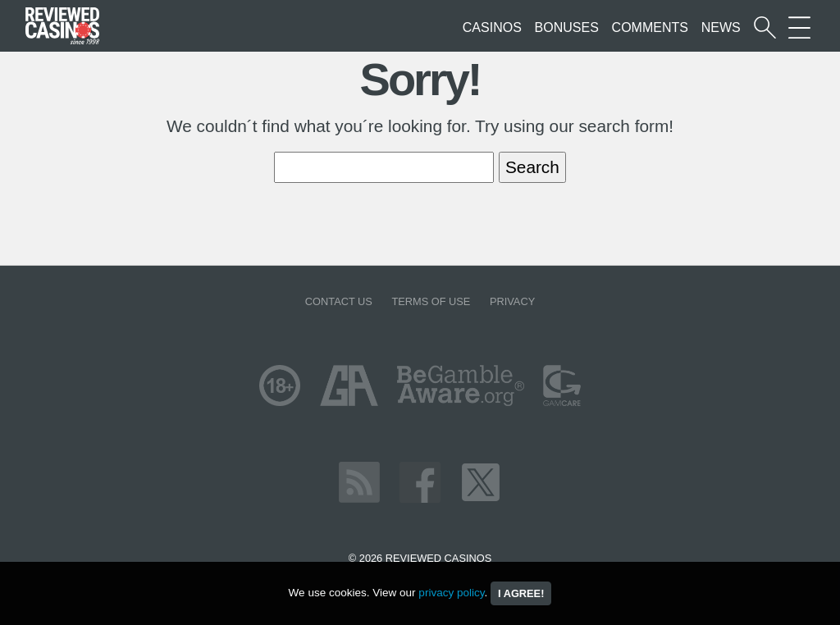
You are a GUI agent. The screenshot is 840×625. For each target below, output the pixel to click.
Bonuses (567, 27)
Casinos (492, 27)
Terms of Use (431, 301)
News (721, 27)
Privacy (512, 301)
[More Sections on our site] (799, 27)
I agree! (521, 593)
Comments (650, 27)
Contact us (339, 301)
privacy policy (451, 593)
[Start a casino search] (765, 27)
